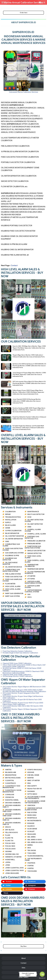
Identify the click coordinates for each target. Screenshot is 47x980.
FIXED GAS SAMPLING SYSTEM (12, 580)
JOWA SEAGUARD (12, 873)
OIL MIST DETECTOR (35, 524)
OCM (29, 517)
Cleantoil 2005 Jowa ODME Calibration (17, 675)
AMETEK (8, 770)
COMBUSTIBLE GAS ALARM (11, 545)
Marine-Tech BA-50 (35, 789)
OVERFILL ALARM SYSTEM (33, 530)
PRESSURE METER (34, 544)
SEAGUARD (32, 834)
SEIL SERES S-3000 (35, 840)
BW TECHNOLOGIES (13, 778)
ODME (8, 528)
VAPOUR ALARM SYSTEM (32, 587)
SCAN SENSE (32, 829)
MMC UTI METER (34, 781)
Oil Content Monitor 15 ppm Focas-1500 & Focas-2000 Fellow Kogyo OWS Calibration (23, 704)
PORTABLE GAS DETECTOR (32, 537)
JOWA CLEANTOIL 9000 (14, 870)
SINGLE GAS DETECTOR (36, 551)
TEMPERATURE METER (36, 569)
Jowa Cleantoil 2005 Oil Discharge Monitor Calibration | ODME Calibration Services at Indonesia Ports (27, 401)
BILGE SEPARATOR (12, 533)
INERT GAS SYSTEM (12, 596)
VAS (29, 594)
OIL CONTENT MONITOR (14, 536)
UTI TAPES (31, 579)
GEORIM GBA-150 (12, 854)
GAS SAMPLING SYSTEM (14, 553)
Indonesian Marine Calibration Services (24, 92)
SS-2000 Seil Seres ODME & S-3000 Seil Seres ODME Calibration (22, 669)
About (23, 958)
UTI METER (31, 576)
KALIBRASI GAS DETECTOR (10, 559)
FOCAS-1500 (10, 843)
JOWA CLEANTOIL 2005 (14, 868)
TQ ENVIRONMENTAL (35, 856)
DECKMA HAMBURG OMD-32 (12, 824)
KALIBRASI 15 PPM (12, 556)
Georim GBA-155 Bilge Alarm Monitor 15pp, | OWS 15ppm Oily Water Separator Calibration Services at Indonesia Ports (29, 348)
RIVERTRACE (32, 818)
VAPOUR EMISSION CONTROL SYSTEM (33, 591)
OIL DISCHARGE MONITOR (10, 563)
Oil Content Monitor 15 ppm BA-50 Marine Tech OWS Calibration (22, 700)
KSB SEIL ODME (33, 775)
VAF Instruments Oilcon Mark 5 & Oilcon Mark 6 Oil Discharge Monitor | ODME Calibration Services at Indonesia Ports (29, 383)
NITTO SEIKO (32, 794)
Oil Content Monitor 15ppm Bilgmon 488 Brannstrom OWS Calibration (24, 687)
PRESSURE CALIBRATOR (36, 541)
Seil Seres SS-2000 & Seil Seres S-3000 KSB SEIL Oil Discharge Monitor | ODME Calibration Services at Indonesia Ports (29, 366)
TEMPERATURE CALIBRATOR (32, 566)
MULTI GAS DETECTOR (36, 514)
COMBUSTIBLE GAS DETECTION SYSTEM (11, 570)
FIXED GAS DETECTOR (14, 577)
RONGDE (31, 823)
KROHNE (31, 772)
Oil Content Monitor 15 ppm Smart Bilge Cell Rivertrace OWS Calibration (23, 697)
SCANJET (31, 831)
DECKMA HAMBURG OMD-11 (12, 806)
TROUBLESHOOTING (13, 517)
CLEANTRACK (11, 783)
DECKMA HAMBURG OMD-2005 (12, 811)
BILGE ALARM (10, 525)
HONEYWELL (10, 860)
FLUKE (8, 835)
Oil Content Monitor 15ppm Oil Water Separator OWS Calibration (22, 710)
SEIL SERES (31, 837)
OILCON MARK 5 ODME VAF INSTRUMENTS (35, 798)
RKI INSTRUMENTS (34, 821)
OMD (29, 527)
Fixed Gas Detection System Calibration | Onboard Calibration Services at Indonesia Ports (29, 418)
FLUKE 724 (9, 841)
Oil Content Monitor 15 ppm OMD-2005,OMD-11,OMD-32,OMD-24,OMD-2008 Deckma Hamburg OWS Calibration (24, 691)
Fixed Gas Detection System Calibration (17, 651)
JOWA (8, 865)
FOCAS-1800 (10, 846)
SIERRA (30, 845)
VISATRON (31, 863)
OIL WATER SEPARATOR (14, 539)
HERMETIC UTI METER (13, 857)
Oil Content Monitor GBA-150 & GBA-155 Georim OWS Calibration (23, 707)
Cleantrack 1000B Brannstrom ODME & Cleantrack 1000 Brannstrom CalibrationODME (23, 672)
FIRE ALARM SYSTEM (13, 574)
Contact (14, 265)
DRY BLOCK (10, 830)
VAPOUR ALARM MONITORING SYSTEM (33, 582)
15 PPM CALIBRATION (13, 531)
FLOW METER (10, 584)
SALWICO (31, 826)
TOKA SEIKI (32, 853)
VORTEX (31, 868)
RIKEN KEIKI (32, 815)
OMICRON (31, 805)
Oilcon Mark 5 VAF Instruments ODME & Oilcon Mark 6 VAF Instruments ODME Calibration (24, 666)
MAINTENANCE (33, 512)
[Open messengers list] (42, 974)
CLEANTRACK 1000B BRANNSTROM (12, 791)
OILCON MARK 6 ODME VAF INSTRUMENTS (35, 802)
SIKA (29, 848)
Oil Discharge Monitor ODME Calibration (18, 676)
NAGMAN (31, 791)
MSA (29, 783)
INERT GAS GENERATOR (14, 593)
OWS (7, 541)
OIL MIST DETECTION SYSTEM (34, 521)
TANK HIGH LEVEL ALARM (33, 557)
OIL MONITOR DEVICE (14, 567)
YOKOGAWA (32, 871)
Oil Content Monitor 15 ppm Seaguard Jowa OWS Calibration (21, 694)
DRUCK (8, 827)
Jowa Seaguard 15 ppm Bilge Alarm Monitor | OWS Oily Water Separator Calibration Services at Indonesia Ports (29, 375)
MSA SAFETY (32, 786)
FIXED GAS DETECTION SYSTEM (13, 549)
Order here (24, 13)
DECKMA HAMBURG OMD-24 (12, 819)
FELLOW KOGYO (12, 832)
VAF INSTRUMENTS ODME (33, 859)
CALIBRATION (10, 512)
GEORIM (8, 851)
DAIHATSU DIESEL (12, 800)
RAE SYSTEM (32, 812)
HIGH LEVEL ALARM (13, 586)
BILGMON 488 (11, 772)
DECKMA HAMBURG (13, 803)
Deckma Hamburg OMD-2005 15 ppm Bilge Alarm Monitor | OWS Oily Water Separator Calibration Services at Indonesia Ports (29, 410)
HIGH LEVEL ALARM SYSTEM (11, 590)
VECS (29, 597)
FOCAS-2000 (10, 849)
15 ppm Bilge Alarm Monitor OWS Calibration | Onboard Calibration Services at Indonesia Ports (29, 356)
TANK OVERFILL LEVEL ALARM (35, 561)
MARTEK (31, 778)
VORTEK (31, 866)
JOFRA (8, 862)
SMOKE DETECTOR (35, 553)
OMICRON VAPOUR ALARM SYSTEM (33, 809)
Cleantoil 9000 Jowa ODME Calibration (17, 663)
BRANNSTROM (11, 775)
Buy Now (24, 946)
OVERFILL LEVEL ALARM (37, 534)
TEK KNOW (32, 850)
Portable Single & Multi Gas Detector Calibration (20, 653)
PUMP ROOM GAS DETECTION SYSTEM (33, 547)
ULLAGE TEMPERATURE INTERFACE (35, 573)
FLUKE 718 (9, 838)
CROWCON (10, 797)
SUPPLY (8, 522)
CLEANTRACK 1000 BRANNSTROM (11, 787)
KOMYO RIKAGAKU (35, 770)
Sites (23, 968)
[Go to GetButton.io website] (42, 978)
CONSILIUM (10, 795)
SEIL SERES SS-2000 (35, 842)
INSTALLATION (11, 520)
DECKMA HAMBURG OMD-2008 (12, 815)
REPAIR (8, 514)
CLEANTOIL (10, 781)
